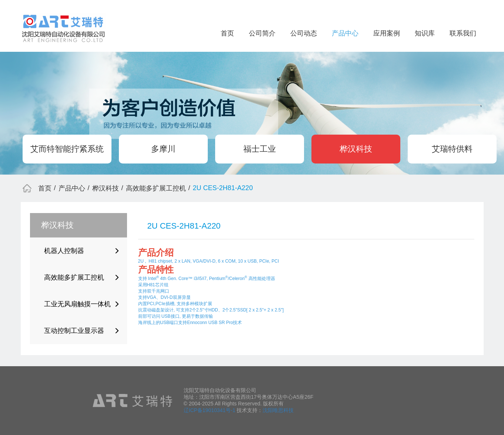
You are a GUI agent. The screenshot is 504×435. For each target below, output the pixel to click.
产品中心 (345, 33)
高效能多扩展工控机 (156, 188)
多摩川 (163, 149)
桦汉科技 (356, 149)
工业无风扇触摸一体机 (82, 304)
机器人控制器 (82, 251)
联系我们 (463, 33)
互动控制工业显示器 (82, 331)
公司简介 (262, 33)
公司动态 (304, 33)
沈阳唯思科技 (278, 410)
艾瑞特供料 (452, 149)
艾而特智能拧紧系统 (67, 149)
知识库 (425, 33)
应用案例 (387, 33)
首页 (227, 33)
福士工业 (260, 149)
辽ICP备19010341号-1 (210, 410)
